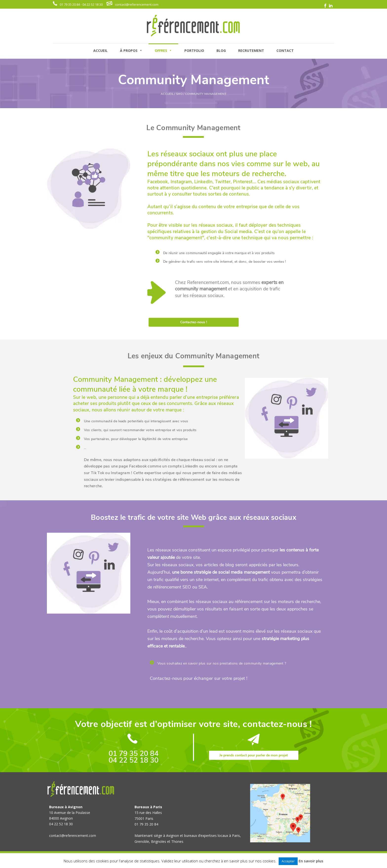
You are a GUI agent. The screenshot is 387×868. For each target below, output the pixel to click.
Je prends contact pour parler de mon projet (254, 755)
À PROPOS (131, 50)
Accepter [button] (288, 861)
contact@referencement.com (137, 4)
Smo (179, 94)
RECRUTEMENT (251, 50)
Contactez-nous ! (193, 322)
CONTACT (285, 50)
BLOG (221, 50)
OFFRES (163, 50)
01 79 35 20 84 (134, 754)
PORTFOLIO (194, 50)
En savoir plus (311, 861)
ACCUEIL (100, 50)
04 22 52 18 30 (134, 760)
